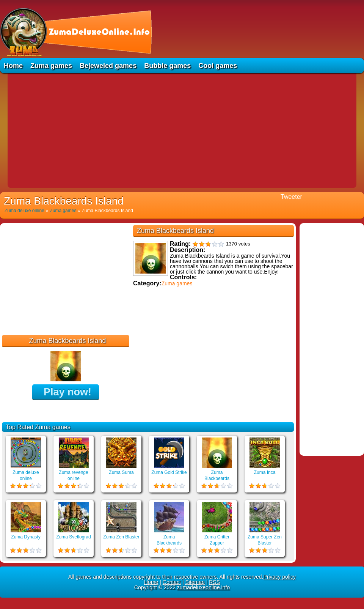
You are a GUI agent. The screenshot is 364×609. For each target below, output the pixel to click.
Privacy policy (279, 577)
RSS (214, 582)
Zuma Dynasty (26, 537)
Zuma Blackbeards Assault (169, 543)
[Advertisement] (182, 130)
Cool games (218, 66)
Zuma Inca (265, 472)
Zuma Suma (121, 472)
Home (13, 66)
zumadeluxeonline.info (203, 587)
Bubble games (167, 66)
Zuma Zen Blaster (121, 537)
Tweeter (291, 197)
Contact (172, 582)
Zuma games (51, 66)
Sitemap (195, 582)
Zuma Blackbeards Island (217, 478)
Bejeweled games (108, 66)
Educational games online (166, 338)
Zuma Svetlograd (73, 537)
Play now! (67, 392)
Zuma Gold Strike (169, 472)
